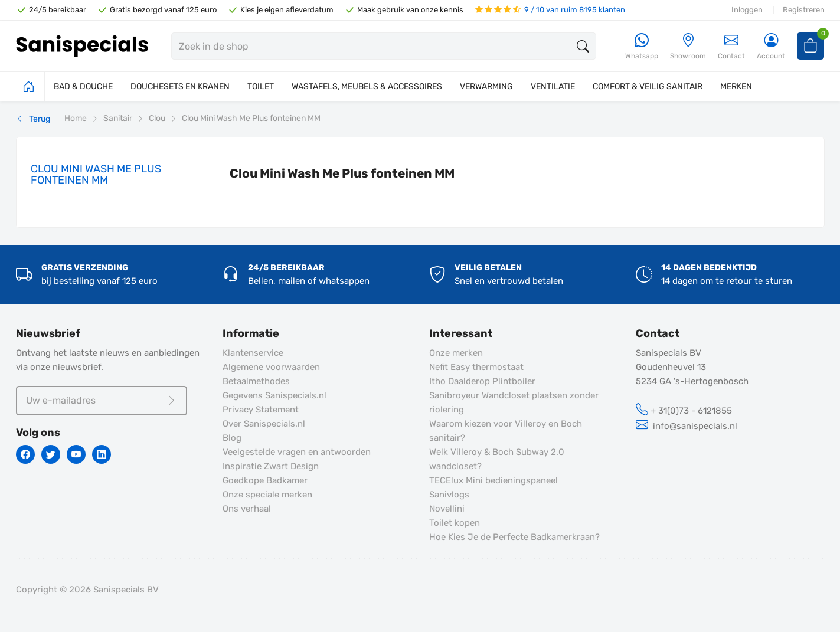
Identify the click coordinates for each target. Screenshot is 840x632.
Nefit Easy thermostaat (476, 367)
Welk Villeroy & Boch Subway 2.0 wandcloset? (497, 459)
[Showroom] (688, 47)
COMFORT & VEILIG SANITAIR (648, 86)
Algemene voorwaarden (271, 367)
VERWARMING (486, 86)
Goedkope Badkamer (265, 480)
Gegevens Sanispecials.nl (274, 395)
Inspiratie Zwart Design (271, 466)
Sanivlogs (449, 495)
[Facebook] (25, 454)
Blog (232, 438)
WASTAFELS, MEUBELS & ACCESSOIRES (367, 86)
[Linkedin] (102, 454)
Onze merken (456, 353)
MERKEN (736, 86)
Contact (731, 46)
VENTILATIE (553, 86)
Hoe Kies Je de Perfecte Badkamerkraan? (514, 537)
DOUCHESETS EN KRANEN (180, 86)
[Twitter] (51, 454)
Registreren (804, 10)
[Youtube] (76, 454)
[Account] (771, 47)
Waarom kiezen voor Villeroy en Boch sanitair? (506, 431)
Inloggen (747, 10)
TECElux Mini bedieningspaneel (493, 480)
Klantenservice (253, 353)
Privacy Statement (261, 410)
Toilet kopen (455, 523)
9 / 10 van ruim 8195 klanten (550, 10)
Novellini (447, 509)
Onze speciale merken (267, 495)
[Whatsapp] (642, 47)
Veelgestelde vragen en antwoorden (297, 452)
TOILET (261, 86)
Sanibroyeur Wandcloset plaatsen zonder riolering (514, 402)
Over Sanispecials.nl (264, 424)
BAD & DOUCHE (83, 86)
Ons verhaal (247, 509)
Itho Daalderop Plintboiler (482, 381)
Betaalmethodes (256, 381)
